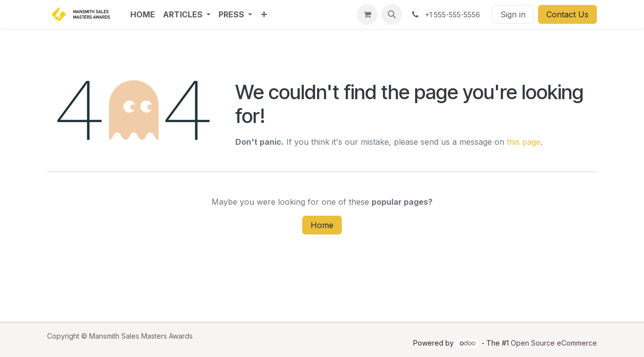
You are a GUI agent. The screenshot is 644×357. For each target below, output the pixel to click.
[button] (392, 14)
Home (322, 225)
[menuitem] (143, 14)
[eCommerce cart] (367, 14)
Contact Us (567, 14)
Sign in (513, 14)
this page (524, 142)
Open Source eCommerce (554, 343)
